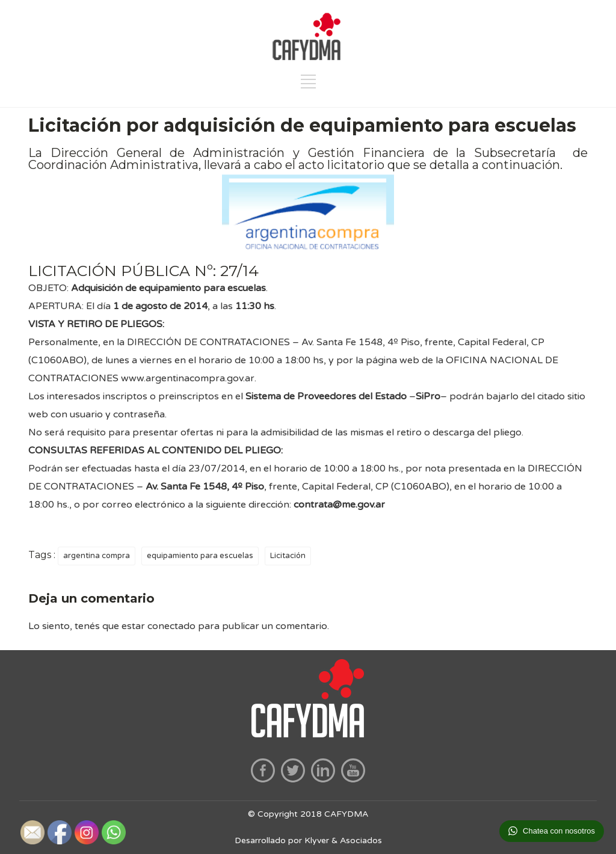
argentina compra (97, 556)
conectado (171, 626)
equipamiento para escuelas (200, 556)
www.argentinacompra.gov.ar (188, 378)
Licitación (288, 556)
